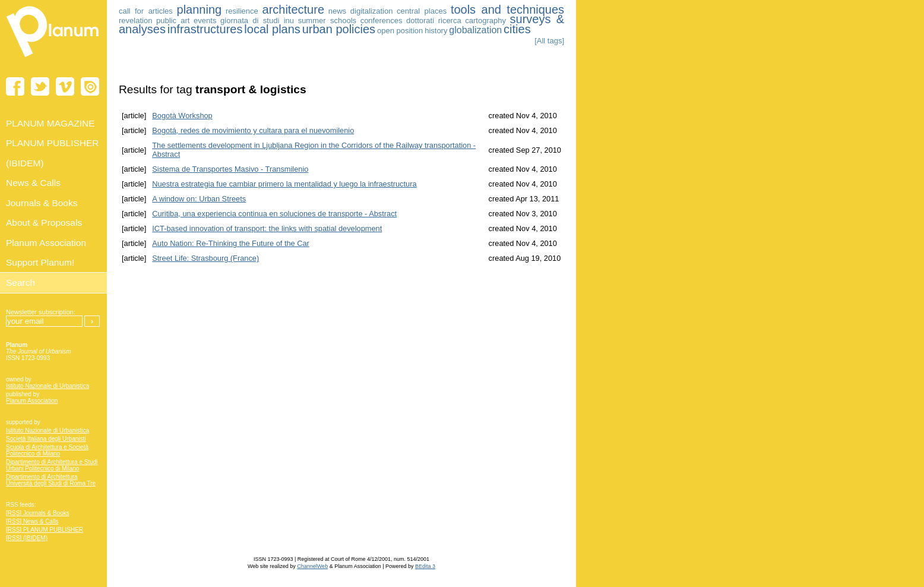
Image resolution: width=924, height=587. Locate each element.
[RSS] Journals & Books (38, 513)
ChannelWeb (312, 566)
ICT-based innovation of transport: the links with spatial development (267, 228)
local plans (272, 29)
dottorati (420, 20)
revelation (135, 20)
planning (200, 10)
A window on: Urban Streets (199, 199)
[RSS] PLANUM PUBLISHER (45, 530)
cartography (485, 20)
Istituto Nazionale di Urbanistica (48, 386)
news (337, 11)
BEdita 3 (425, 566)
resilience (242, 11)
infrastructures (205, 29)
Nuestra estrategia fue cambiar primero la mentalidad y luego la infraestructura (284, 184)
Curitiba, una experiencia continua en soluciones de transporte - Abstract (274, 214)
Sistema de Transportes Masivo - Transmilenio (230, 169)
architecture (294, 10)
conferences (382, 20)
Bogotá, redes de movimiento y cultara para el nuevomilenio (253, 130)
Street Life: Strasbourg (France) (205, 258)
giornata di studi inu (257, 20)
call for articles (146, 11)
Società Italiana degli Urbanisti (46, 439)
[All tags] (549, 41)
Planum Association (32, 401)
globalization (475, 30)
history (436, 31)
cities (517, 29)
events (205, 20)
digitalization (372, 11)
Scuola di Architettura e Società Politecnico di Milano (47, 450)
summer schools (327, 20)
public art (173, 20)
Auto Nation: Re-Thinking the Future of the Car (231, 243)
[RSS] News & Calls (32, 521)
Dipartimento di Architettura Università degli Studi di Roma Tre (51, 480)
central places (422, 11)
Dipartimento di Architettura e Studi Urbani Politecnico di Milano (52, 465)
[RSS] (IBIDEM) (27, 538)
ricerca (450, 20)
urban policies (339, 29)
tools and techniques (507, 10)
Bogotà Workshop (182, 116)
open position (400, 31)
